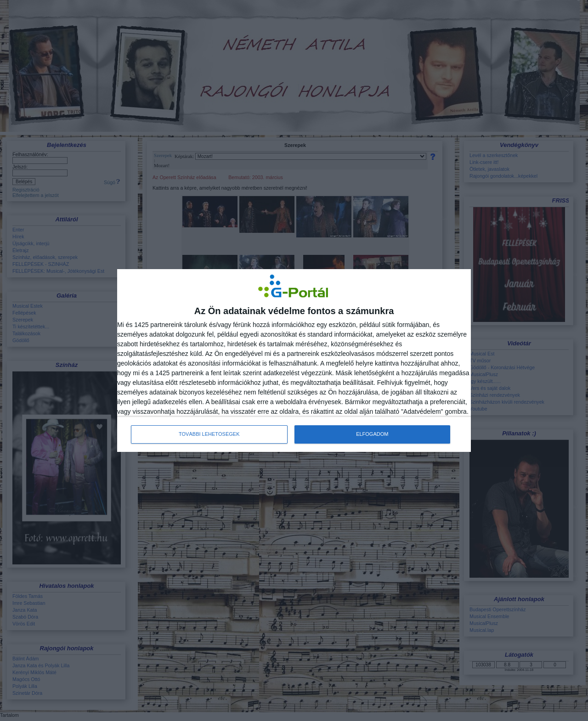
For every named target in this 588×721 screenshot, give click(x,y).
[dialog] (294, 360)
